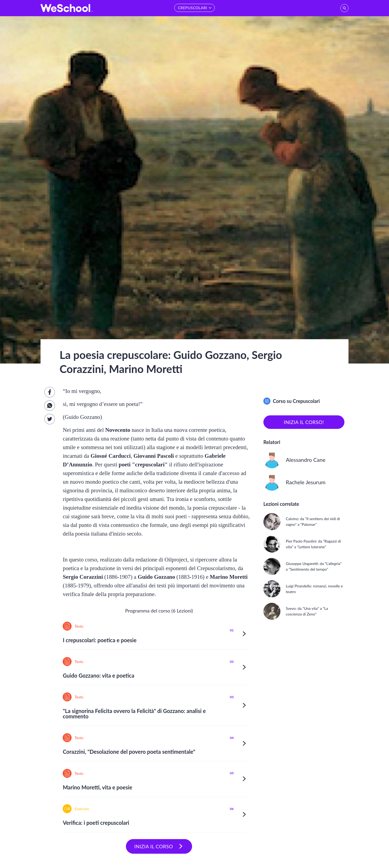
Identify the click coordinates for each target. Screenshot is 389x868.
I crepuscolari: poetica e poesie (100, 640)
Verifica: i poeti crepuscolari (96, 823)
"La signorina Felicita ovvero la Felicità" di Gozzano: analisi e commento (134, 714)
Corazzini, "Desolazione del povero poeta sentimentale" (129, 752)
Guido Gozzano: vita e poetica (98, 675)
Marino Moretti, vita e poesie (97, 787)
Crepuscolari (306, 401)
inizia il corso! (304, 422)
